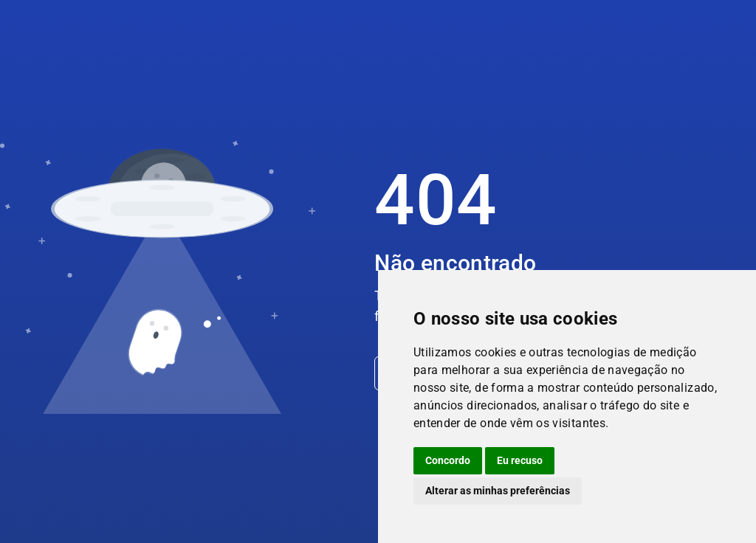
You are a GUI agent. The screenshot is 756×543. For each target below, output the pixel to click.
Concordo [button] (448, 460)
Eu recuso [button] (520, 460)
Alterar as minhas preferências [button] (498, 491)
